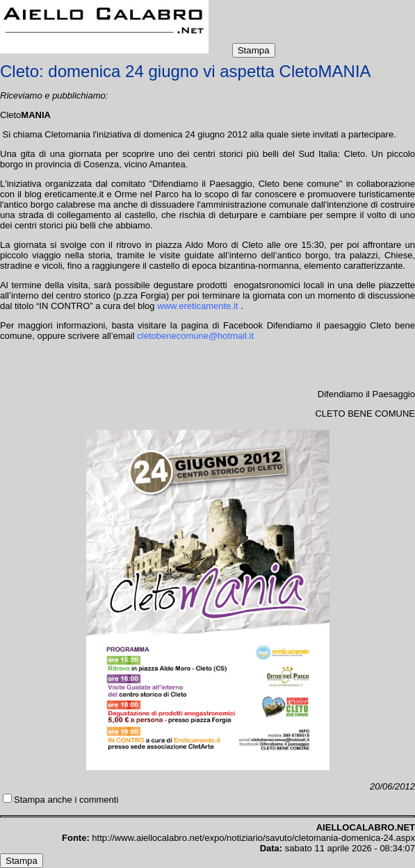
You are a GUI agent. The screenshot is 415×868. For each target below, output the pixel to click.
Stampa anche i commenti (66, 800)
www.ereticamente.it (197, 306)
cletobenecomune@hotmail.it (195, 336)
